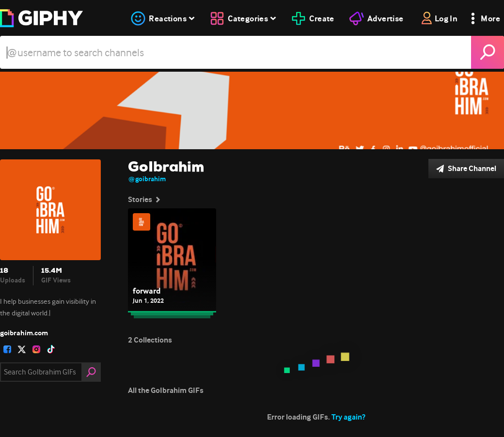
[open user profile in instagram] (36, 349)
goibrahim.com (24, 333)
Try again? (348, 417)
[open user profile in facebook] (7, 349)
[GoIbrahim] (252, 110)
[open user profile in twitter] (22, 349)
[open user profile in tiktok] (51, 349)
